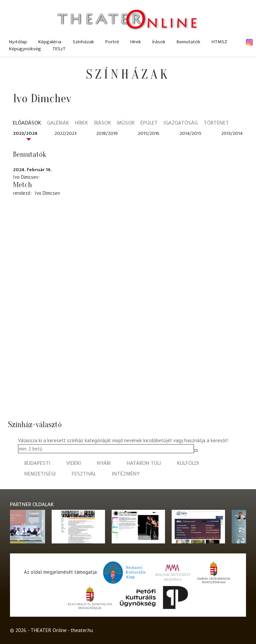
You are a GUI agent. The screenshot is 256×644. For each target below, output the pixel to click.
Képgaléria (50, 42)
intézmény (126, 474)
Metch (22, 185)
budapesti (37, 463)
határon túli (144, 463)
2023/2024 (25, 133)
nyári (104, 463)
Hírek (136, 42)
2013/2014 (232, 133)
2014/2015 (190, 133)
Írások (159, 42)
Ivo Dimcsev (47, 193)
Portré (112, 42)
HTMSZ (219, 42)
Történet (216, 123)
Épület (149, 123)
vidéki (74, 463)
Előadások (27, 123)
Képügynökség (25, 49)
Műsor (126, 123)
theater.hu (82, 630)
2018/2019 (107, 133)
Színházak (83, 42)
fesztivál (84, 474)
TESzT (59, 49)
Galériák (58, 123)
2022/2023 (66, 133)
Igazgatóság (181, 123)
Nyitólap (18, 42)
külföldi (188, 463)
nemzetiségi (40, 474)
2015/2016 (149, 133)
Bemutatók (188, 42)
